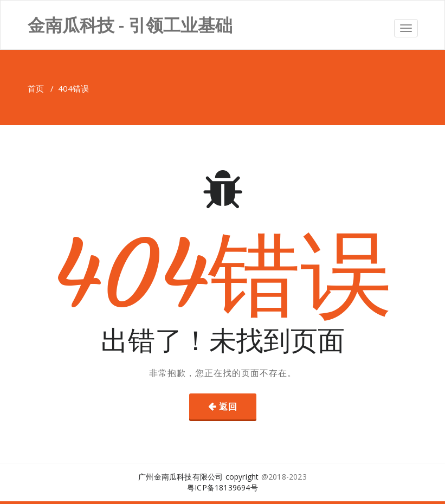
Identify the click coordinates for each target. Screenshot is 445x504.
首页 (36, 88)
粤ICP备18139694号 (223, 487)
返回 (228, 406)
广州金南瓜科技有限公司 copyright (198, 477)
